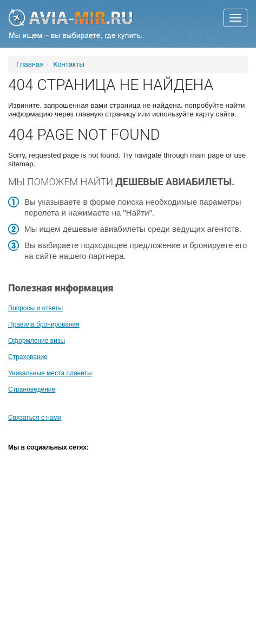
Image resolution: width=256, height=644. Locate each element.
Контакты (69, 64)
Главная (30, 64)
